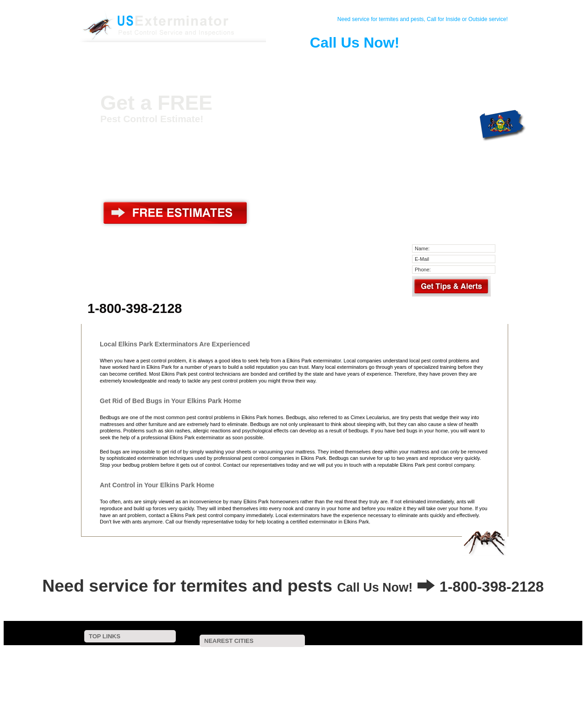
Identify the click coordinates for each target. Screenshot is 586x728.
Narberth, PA (464, 673)
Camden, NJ (476, 691)
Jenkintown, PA (197, 655)
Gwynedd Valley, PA (358, 691)
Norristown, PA (335, 703)
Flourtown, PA (420, 661)
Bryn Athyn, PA (316, 661)
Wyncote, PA (251, 655)
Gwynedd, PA (260, 697)
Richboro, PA (487, 697)
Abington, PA (465, 655)
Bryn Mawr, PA (421, 691)
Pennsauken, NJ (484, 679)
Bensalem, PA (196, 691)
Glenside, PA (361, 655)
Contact (158, 61)
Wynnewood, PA (283, 685)
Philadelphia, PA (198, 679)
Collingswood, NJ (276, 703)
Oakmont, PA (219, 703)
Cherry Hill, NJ (368, 697)
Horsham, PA (265, 667)
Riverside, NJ (404, 685)
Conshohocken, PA (345, 685)
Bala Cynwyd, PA (413, 667)
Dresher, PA (369, 661)
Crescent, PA (414, 655)
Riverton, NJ (467, 667)
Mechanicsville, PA (258, 679)
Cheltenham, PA (307, 655)
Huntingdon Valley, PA (253, 661)
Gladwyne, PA (410, 673)
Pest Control (192, 61)
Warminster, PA (427, 679)
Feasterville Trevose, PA (270, 673)
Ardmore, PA (247, 691)
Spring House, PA (222, 685)
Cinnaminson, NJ (319, 679)
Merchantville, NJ (461, 685)
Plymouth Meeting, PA (345, 673)
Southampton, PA (200, 673)
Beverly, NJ (313, 697)
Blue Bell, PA (374, 679)
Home (124, 61)
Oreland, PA (194, 661)
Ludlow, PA (314, 667)
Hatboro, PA (215, 667)
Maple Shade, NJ (429, 697)
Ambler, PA (360, 667)
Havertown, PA (391, 703)
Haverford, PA (299, 691)
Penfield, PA (206, 697)
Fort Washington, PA (480, 661)
